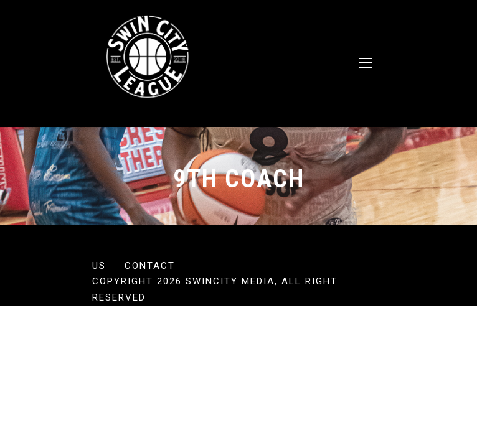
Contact (150, 266)
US (99, 266)
